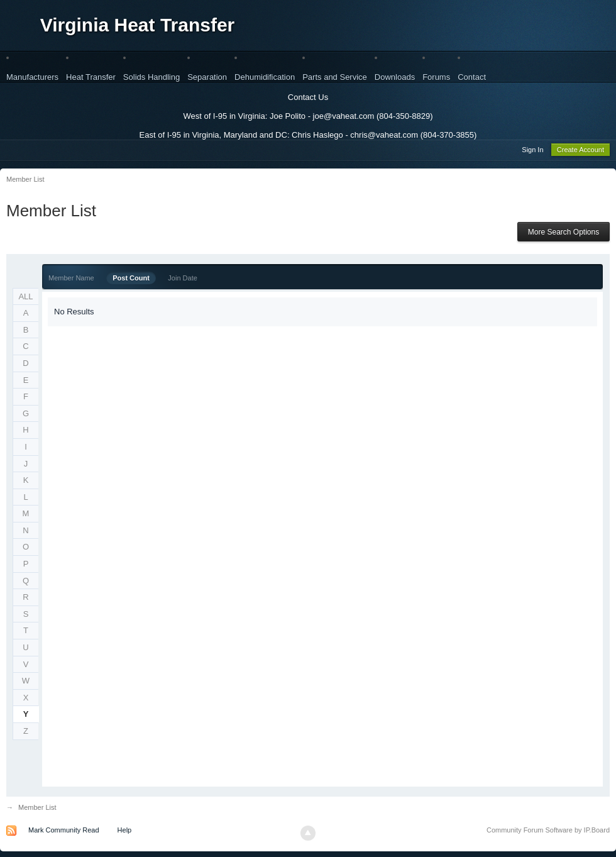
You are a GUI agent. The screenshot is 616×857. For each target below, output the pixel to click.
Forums (436, 77)
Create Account (580, 152)
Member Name (71, 280)
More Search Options (564, 234)
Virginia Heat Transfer (138, 25)
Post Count (131, 280)
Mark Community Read (63, 832)
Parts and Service (335, 77)
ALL (25, 298)
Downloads (395, 77)
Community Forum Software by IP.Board (548, 832)
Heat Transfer (91, 77)
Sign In (532, 152)
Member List (37, 809)
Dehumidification (265, 77)
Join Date (182, 280)
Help (125, 832)
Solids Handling (151, 77)
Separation (207, 77)
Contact (472, 77)
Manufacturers (32, 77)
